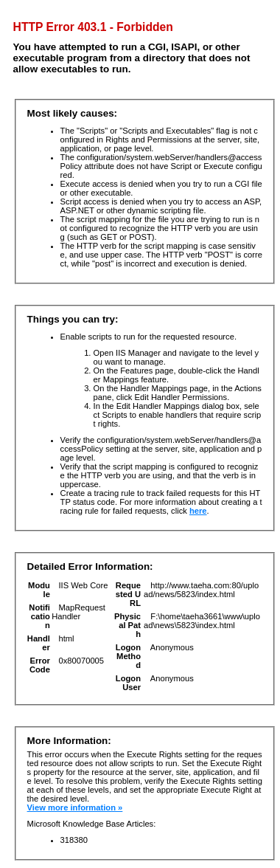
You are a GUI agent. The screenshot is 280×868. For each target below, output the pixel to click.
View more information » (75, 807)
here (198, 511)
